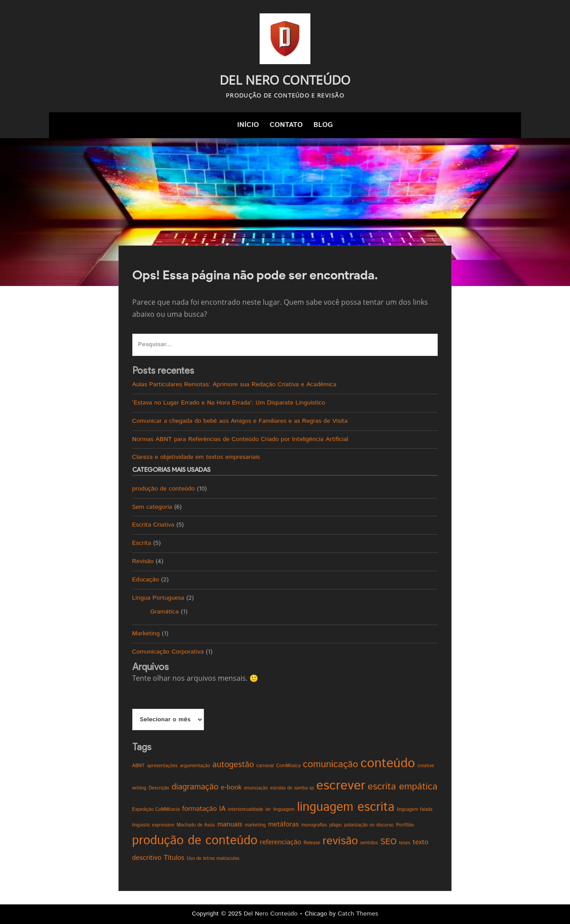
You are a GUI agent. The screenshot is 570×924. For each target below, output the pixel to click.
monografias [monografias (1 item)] (314, 825)
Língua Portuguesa (158, 598)
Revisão (143, 561)
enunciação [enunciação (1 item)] (256, 788)
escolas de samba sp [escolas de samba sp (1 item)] (292, 788)
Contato (286, 125)
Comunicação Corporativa (168, 652)
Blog (323, 125)
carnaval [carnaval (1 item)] (265, 766)
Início (248, 125)
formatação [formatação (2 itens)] (199, 809)
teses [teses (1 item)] (405, 843)
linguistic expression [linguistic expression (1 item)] (153, 825)
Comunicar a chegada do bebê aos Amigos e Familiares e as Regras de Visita (240, 421)
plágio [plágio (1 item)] (335, 825)
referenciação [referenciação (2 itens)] (280, 842)
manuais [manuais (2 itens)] (230, 824)
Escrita (142, 543)
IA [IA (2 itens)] (222, 809)
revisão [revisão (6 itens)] (340, 841)
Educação (146, 580)
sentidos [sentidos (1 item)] (369, 843)
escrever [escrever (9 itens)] (341, 786)
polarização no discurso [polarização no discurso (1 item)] (369, 825)
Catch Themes (358, 914)
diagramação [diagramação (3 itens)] (195, 787)
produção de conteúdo (164, 489)
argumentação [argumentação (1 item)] (195, 766)
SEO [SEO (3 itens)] (389, 842)
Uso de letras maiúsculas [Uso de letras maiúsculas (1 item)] (213, 859)
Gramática (165, 612)
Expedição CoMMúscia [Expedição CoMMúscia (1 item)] (156, 810)
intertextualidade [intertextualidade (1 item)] (246, 810)
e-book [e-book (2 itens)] (231, 787)
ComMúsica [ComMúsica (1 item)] (288, 766)
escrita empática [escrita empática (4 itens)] (403, 787)
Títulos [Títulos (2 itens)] (174, 858)
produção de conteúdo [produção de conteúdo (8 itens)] (195, 841)
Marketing (146, 634)
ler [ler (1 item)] (268, 810)
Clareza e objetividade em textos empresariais (196, 457)
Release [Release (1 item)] (312, 843)
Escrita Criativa (153, 525)
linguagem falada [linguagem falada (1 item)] (415, 810)
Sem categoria (152, 507)
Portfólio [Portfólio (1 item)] (405, 825)
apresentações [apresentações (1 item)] (162, 766)
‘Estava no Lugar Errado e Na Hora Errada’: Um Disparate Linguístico (229, 403)
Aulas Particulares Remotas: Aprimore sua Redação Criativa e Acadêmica (234, 384)
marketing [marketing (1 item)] (255, 825)
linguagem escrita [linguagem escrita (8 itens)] (346, 807)
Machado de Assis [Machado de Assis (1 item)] (196, 825)
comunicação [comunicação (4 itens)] (330, 765)
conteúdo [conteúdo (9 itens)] (388, 763)
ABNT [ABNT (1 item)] (138, 766)
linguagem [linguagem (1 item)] (284, 810)
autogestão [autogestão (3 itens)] (233, 765)
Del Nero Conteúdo (285, 80)
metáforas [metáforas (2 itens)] (283, 824)
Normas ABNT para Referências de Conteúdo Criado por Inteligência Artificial (240, 439)
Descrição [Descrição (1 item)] (159, 788)
